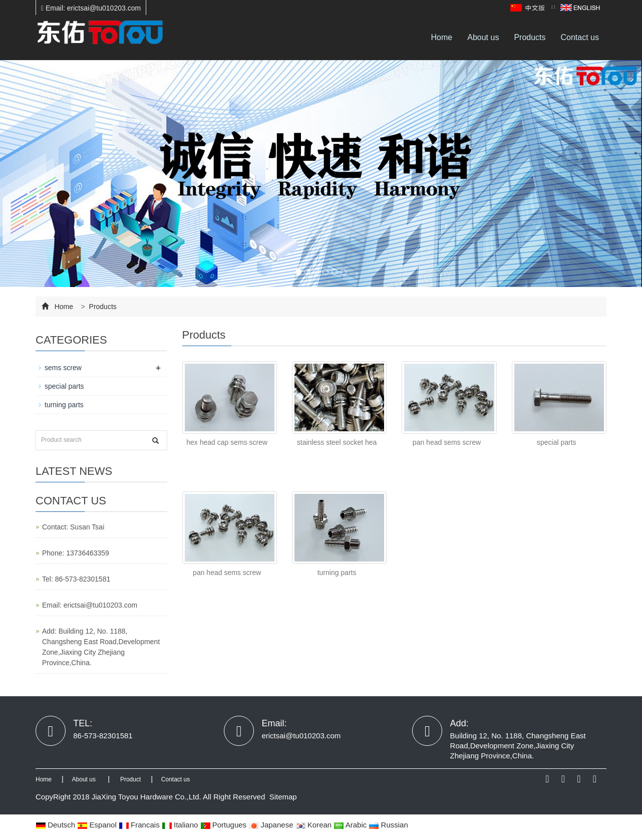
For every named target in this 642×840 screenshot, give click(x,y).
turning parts (337, 573)
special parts (557, 442)
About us (483, 37)
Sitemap (283, 797)
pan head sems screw (447, 442)
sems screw (63, 368)
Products (530, 37)
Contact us (580, 37)
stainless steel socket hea (337, 442)
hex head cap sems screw (227, 442)
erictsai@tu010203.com (100, 605)
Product (130, 779)
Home (442, 37)
